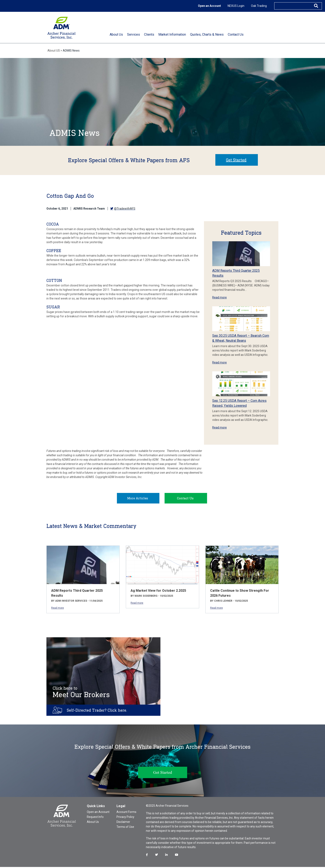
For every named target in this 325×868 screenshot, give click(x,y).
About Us (93, 823)
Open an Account (209, 6)
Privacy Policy (125, 818)
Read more (219, 297)
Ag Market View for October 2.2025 (158, 592)
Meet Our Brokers (81, 693)
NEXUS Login (236, 6)
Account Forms (126, 813)
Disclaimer (123, 823)
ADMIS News (71, 51)
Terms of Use (125, 828)
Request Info (95, 818)
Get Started (236, 160)
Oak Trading (259, 6)
